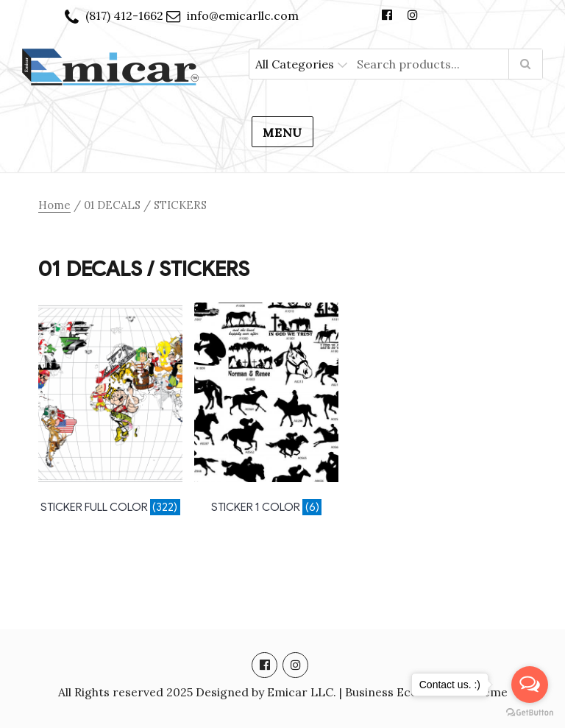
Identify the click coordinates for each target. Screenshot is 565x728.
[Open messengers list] (530, 685)
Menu (282, 132)
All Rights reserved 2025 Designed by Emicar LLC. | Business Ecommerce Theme (283, 692)
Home (54, 205)
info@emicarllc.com (243, 15)
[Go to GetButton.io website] (530, 713)
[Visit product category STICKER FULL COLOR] (110, 411)
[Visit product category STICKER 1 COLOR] (266, 411)
